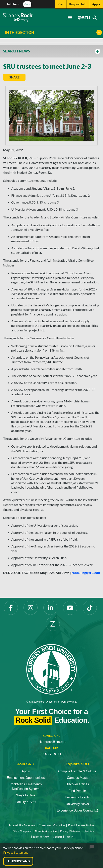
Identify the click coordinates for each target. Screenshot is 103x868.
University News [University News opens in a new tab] (77, 804)
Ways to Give (26, 795)
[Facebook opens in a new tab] (11, 608)
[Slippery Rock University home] (51, 669)
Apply (26, 771)
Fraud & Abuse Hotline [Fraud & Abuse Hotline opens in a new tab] (81, 825)
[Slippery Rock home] (18, 18)
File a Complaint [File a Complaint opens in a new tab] (22, 831)
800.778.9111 (52, 754)
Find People (77, 791)
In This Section (53, 32)
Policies (89, 831)
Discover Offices (77, 784)
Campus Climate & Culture (77, 771)
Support (57, 837)
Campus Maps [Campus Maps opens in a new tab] (77, 778)
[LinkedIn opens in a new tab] (50, 608)
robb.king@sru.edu (86, 573)
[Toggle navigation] (70, 18)
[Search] (93, 18)
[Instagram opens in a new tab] (31, 608)
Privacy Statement (16, 852)
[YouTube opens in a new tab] (70, 608)
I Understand (18, 861)
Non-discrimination (46, 831)
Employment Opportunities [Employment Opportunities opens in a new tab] (26, 778)
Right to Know (41, 837)
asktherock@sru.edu (51, 742)
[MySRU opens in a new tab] (83, 18)
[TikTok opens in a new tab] (90, 608)
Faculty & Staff (26, 802)
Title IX (69, 837)
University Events (77, 797)
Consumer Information (52, 825)
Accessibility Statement (22, 825)
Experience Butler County (77, 810)
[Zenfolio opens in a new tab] (53, 624)
